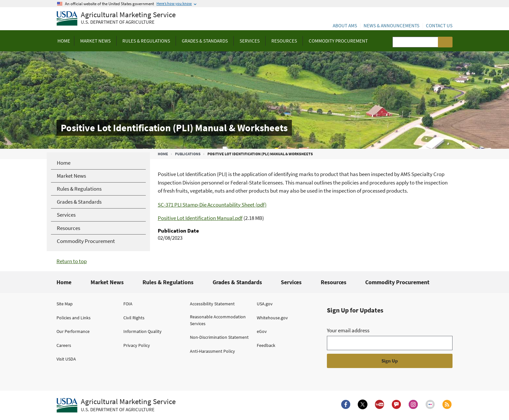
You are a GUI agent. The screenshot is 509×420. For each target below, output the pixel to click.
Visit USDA (66, 359)
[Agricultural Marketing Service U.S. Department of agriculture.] (116, 405)
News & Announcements (391, 25)
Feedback (266, 345)
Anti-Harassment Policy (212, 351)
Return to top (72, 261)
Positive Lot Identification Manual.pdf (200, 218)
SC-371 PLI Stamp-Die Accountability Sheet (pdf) (212, 205)
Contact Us (439, 25)
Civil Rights (134, 318)
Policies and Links (74, 318)
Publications (188, 154)
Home (163, 154)
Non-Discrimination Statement (219, 337)
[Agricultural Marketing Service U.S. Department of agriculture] (116, 19)
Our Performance (73, 331)
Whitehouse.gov (272, 318)
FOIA (128, 304)
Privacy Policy (137, 345)
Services (291, 282)
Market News (107, 282)
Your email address (348, 330)
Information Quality (143, 331)
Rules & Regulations (168, 282)
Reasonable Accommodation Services (218, 320)
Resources (334, 282)
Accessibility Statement (212, 304)
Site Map (65, 304)
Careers (64, 345)
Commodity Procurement (397, 282)
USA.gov (265, 304)
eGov (262, 331)
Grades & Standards (237, 282)
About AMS (345, 25)
